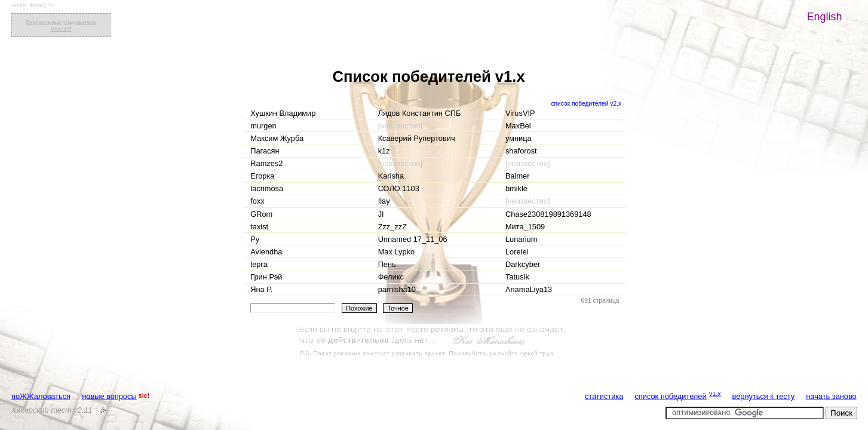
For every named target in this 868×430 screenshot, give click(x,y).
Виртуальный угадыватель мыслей (61, 25)
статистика (604, 396)
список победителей (670, 396)
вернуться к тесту (764, 396)
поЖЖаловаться (41, 396)
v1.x (715, 394)
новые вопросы (109, 396)
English (825, 17)
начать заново (831, 396)
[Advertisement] (434, 342)
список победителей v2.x (586, 104)
